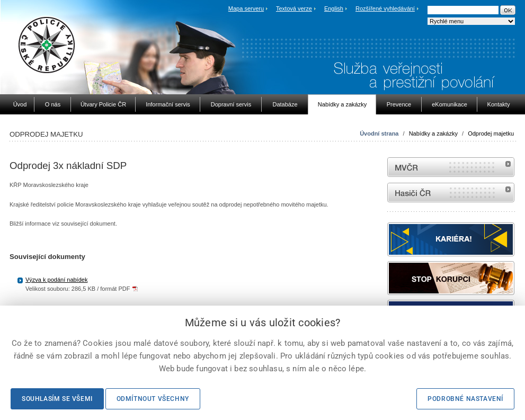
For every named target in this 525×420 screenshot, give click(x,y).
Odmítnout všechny (153, 399)
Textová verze (294, 8)
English (334, 8)
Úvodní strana (379, 133)
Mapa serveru (246, 8)
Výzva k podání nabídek (56, 280)
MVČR (451, 167)
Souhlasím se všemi (57, 399)
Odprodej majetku (491, 133)
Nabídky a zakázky (433, 133)
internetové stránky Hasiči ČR (451, 193)
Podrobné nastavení (465, 399)
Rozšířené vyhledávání (385, 8)
